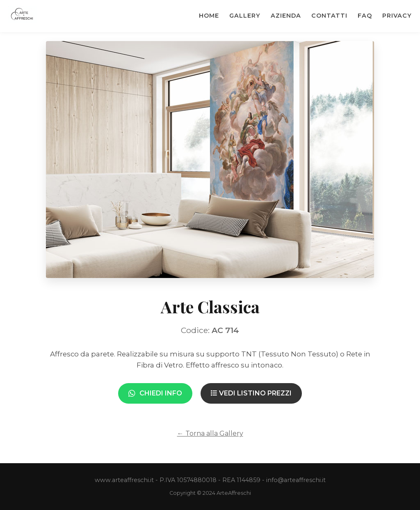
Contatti (329, 16)
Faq (365, 16)
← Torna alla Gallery (210, 433)
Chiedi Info (155, 393)
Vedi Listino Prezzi (251, 393)
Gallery (245, 16)
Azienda (286, 16)
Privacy (397, 16)
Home (209, 16)
